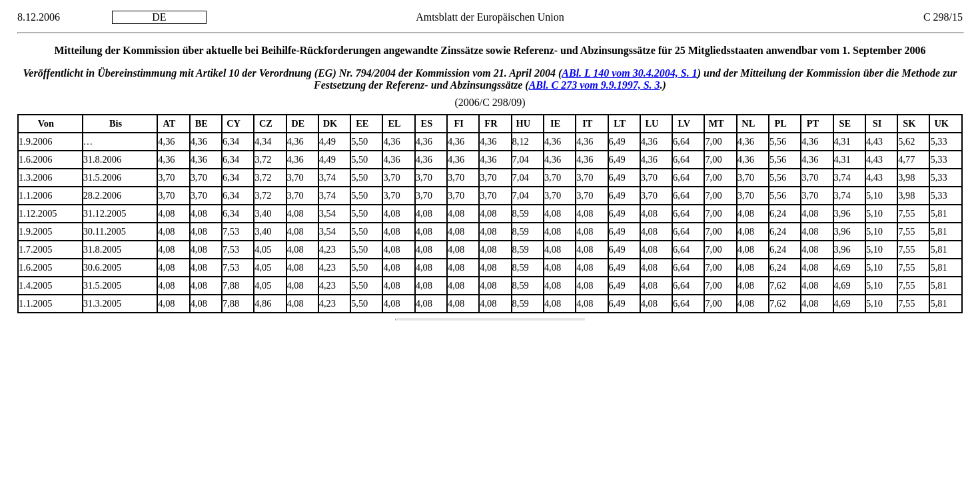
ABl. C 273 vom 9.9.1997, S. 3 (595, 85)
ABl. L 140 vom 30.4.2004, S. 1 (629, 73)
